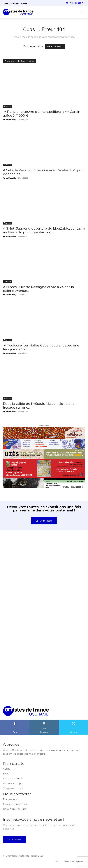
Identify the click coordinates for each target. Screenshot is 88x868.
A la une (7, 106)
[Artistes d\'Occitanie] (19, 12)
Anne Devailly (10, 120)
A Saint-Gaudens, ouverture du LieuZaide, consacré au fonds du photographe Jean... (44, 230)
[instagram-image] (24, 560)
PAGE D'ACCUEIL (55, 46)
